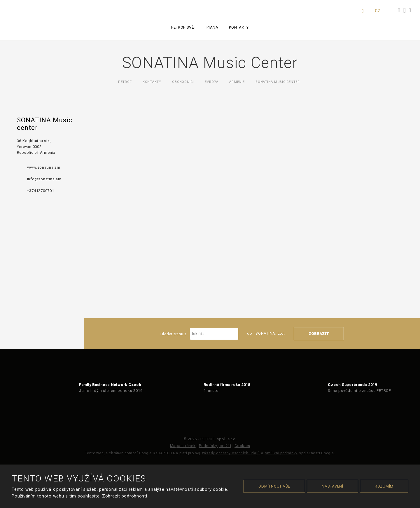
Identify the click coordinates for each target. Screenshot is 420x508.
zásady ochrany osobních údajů (231, 453)
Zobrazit (319, 334)
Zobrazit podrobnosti (125, 496)
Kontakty (239, 27)
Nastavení (332, 486)
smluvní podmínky (281, 453)
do (266, 333)
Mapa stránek (183, 446)
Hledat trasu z (199, 334)
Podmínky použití (215, 446)
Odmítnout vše (274, 486)
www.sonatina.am (44, 167)
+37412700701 (41, 191)
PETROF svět (184, 27)
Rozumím (384, 486)
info (31, 179)
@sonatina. (45, 179)
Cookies (242, 446)
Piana (212, 27)
